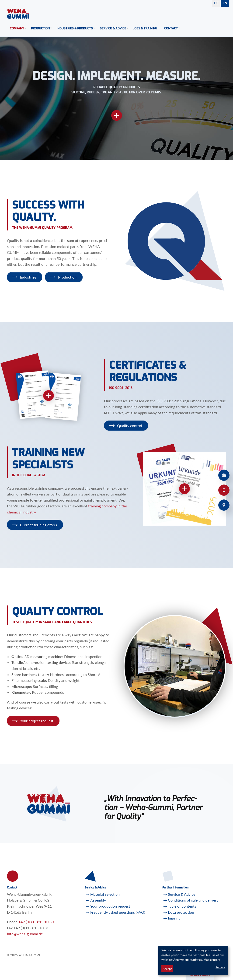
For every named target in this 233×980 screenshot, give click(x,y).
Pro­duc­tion (67, 277)
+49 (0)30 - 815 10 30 (36, 922)
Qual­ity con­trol (130, 426)
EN (225, 3)
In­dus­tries (28, 277)
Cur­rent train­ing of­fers (38, 525)
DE (216, 3)
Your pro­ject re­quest (37, 721)
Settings (220, 967)
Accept (167, 969)
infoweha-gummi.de (25, 934)
